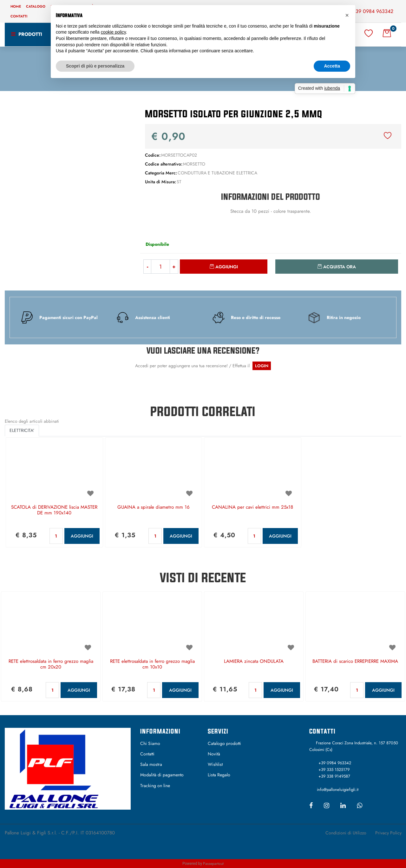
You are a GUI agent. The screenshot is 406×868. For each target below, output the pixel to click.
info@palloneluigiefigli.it (338, 790)
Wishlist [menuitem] (215, 764)
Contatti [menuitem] (19, 16)
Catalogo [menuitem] (36, 6)
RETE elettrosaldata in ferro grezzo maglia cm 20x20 (51, 664)
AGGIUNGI (82, 536)
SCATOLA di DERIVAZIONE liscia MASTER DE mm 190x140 (54, 510)
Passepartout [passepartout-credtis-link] (213, 864)
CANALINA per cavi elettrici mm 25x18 (252, 507)
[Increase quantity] (174, 267)
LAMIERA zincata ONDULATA (254, 662)
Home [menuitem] (16, 6)
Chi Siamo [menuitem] (150, 743)
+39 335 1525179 (334, 770)
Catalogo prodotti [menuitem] (224, 743)
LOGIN (262, 366)
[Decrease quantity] (147, 267)
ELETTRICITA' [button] (22, 430)
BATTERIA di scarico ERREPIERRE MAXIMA (355, 662)
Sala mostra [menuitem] (151, 764)
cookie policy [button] (113, 32)
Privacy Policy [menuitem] (388, 833)
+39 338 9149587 (334, 776)
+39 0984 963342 (373, 11)
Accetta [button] (332, 66)
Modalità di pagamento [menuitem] (162, 775)
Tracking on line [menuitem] (155, 786)
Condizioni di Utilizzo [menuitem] (346, 833)
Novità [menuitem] (214, 754)
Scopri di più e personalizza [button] (95, 66)
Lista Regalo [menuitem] (219, 775)
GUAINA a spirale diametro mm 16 (154, 507)
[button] (68, 168)
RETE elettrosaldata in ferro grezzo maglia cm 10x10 (152, 664)
